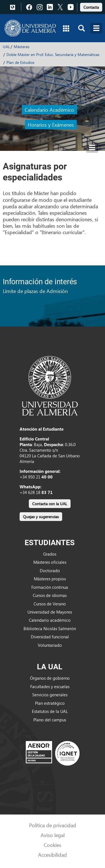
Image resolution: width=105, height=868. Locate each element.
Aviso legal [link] (53, 835)
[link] (91, 6)
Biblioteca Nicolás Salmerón (50, 628)
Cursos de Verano (50, 604)
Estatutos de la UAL (50, 711)
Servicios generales (50, 695)
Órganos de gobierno (50, 678)
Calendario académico (50, 620)
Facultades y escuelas (50, 686)
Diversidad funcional (50, 637)
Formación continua (50, 587)
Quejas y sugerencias (41, 517)
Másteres (22, 47)
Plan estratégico (50, 703)
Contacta (91, 7)
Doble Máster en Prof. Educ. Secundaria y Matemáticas (53, 54)
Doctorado (50, 571)
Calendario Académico (49, 110)
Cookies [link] (53, 845)
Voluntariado (50, 645)
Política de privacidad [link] (53, 825)
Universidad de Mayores (50, 612)
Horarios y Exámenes (51, 125)
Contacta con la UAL (50, 504)
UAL (6, 47)
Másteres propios (50, 579)
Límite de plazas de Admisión (35, 291)
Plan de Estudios (20, 62)
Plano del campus (50, 720)
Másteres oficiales (50, 562)
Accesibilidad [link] (53, 855)
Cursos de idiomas (50, 595)
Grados (50, 554)
